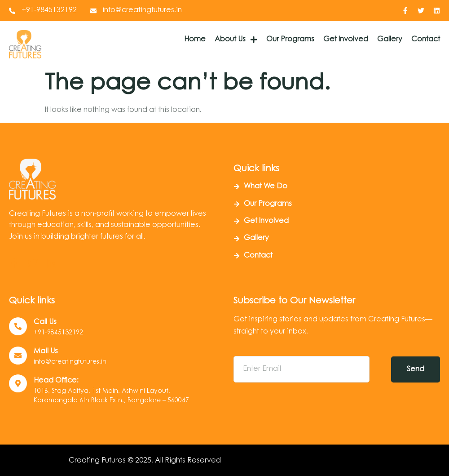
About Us (236, 40)
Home (195, 40)
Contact (426, 40)
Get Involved (346, 40)
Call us (45, 322)
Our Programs (290, 40)
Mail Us (46, 351)
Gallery (390, 40)
